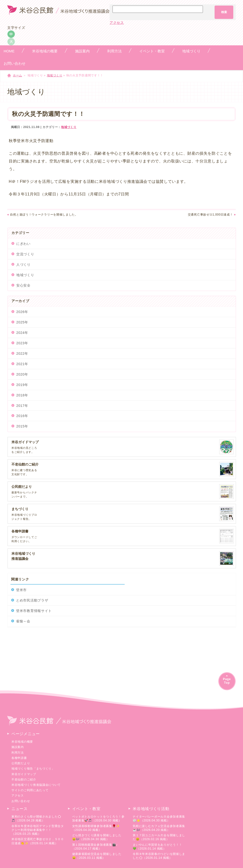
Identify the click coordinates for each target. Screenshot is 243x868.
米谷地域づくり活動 (151, 809)
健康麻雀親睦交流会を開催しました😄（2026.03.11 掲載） (97, 856)
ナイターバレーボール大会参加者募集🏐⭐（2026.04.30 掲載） (159, 819)
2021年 (22, 364)
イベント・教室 (86, 809)
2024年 (22, 333)
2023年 (22, 343)
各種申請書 (19, 758)
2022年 (22, 354)
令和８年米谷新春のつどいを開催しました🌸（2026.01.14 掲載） (159, 856)
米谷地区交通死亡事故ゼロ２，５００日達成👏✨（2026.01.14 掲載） (38, 841)
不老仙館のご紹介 (24, 780)
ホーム (17, 75)
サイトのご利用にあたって (30, 790)
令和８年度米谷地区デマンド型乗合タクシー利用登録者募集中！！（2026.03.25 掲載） (38, 830)
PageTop (227, 681)
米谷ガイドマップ (24, 774)
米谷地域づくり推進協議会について (36, 785)
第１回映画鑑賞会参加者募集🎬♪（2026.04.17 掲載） (95, 847)
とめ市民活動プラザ (32, 600)
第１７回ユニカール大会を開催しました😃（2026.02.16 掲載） (159, 837)
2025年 (22, 322)
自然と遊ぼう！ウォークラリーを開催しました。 (43, 215)
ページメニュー (26, 734)
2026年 (22, 312)
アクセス (117, 23)
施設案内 (18, 747)
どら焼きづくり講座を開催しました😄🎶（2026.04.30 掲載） (97, 837)
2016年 (22, 416)
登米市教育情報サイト (34, 611)
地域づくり (55, 75)
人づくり (23, 265)
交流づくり (25, 254)
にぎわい (23, 244)
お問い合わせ (21, 801)
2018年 (22, 395)
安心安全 (23, 285)
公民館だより (21, 763)
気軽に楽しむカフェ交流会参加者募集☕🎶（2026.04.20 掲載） (159, 828)
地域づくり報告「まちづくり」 (33, 769)
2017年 (22, 406)
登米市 (21, 590)
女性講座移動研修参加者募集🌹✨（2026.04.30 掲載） (96, 828)
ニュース (20, 809)
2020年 (22, 374)
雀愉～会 (23, 621)
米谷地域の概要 (22, 742)
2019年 (22, 385)
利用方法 (18, 753)
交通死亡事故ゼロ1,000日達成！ (212, 215)
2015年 (22, 426)
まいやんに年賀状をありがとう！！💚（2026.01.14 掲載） (157, 847)
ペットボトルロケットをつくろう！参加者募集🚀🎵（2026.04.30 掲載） (98, 819)
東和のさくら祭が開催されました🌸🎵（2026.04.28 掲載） (36, 819)
